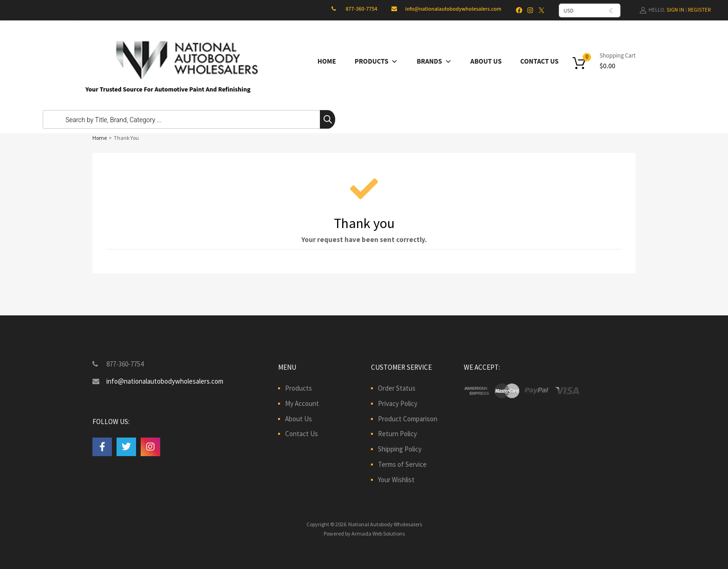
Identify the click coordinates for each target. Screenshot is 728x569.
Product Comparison (408, 419)
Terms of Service (402, 464)
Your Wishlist (396, 480)
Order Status (397, 388)
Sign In (676, 10)
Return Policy (397, 434)
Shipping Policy (400, 449)
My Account (302, 403)
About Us (486, 62)
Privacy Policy (398, 403)
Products (377, 62)
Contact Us (540, 62)
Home (327, 62)
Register (699, 10)
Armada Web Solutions (378, 533)
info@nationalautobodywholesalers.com (453, 9)
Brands (434, 62)
